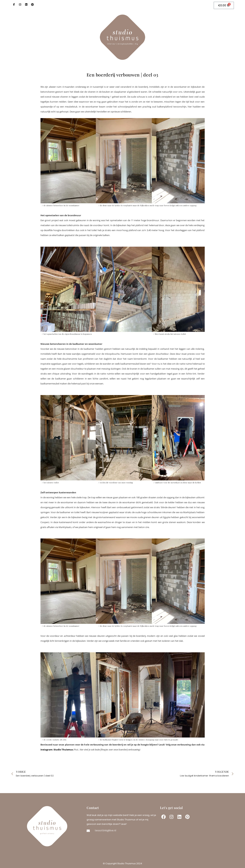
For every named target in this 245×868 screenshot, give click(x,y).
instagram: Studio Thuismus (57, 750)
